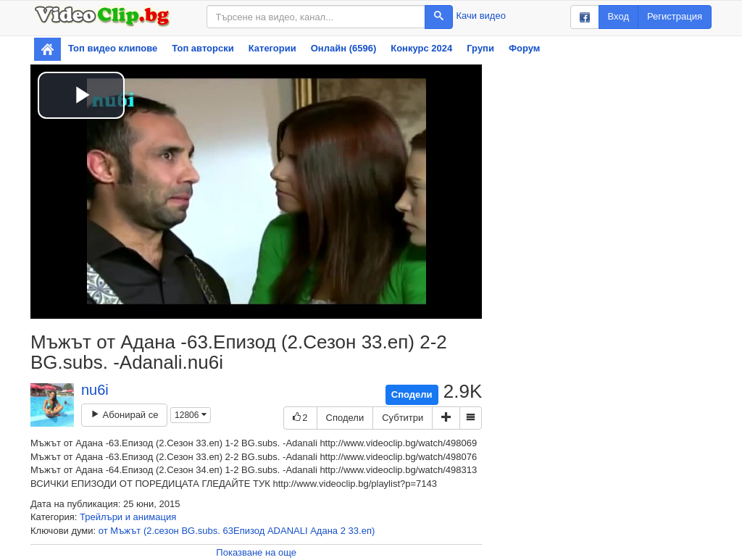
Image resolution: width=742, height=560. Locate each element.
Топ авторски (203, 48)
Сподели (412, 394)
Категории (272, 48)
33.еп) (362, 531)
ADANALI (288, 531)
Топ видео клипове (113, 48)
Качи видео (481, 16)
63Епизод (244, 531)
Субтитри (403, 418)
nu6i (95, 390)
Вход (618, 16)
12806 (191, 415)
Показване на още (256, 552)
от (103, 531)
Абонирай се (124, 415)
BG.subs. (200, 531)
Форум (524, 48)
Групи (480, 48)
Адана (324, 531)
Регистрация (675, 16)
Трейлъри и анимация (128, 517)
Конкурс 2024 (421, 48)
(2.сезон (161, 531)
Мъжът (125, 531)
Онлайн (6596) (344, 48)
